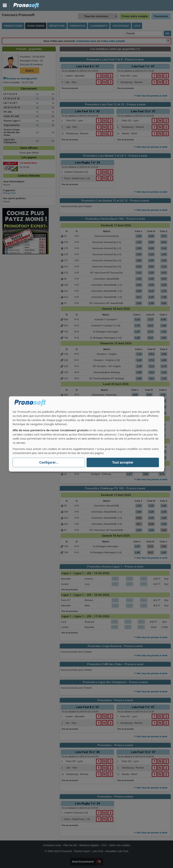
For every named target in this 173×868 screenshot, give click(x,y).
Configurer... (49, 462)
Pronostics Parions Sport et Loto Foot (26, 5)
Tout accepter (123, 462)
